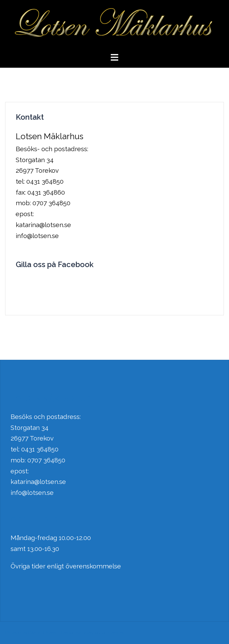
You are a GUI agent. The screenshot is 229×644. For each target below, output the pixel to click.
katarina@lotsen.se (38, 482)
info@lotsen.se (32, 492)
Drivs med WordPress (31, 633)
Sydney (85, 633)
